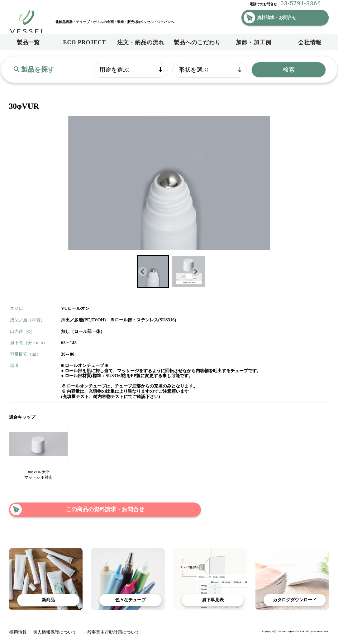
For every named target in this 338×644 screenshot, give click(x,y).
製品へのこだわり (197, 42)
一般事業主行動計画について (111, 632)
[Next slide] (195, 272)
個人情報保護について (55, 632)
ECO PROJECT (85, 42)
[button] (153, 272)
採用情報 (18, 632)
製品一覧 (28, 42)
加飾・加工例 (253, 42)
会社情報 (310, 42)
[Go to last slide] (143, 272)
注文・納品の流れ (141, 42)
